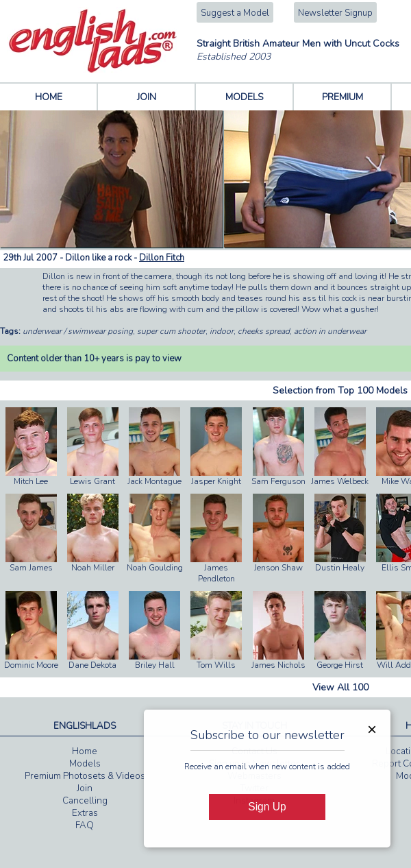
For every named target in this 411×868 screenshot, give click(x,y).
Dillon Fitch (162, 258)
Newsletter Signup (335, 13)
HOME (49, 97)
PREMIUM (342, 97)
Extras (85, 813)
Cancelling (85, 801)
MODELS (245, 97)
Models (85, 764)
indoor (222, 331)
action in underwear (330, 331)
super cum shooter (171, 331)
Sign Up (267, 807)
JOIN (147, 97)
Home (85, 751)
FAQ (85, 825)
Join (85, 788)
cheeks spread (264, 331)
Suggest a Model (235, 13)
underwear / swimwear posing (78, 331)
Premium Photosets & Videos (85, 776)
